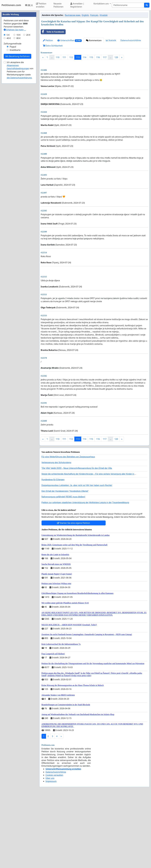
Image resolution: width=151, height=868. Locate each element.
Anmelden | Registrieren (77, 5)
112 (71, 57)
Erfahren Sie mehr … (15, 107)
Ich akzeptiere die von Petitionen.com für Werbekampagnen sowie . (20, 147)
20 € (28, 112)
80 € (18, 115)
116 (98, 57)
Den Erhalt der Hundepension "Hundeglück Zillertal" (65, 563)
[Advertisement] (94, 82)
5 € (8, 112)
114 (85, 57)
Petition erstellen (41, 5)
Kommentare (94, 40)
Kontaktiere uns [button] (101, 4)
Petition (48, 40)
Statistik (111, 40)
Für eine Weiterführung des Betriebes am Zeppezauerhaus (68, 529)
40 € (9, 115)
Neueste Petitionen (58, 5)
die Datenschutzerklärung (19, 155)
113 (78, 57)
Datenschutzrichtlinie (131, 40)
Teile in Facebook (52, 32)
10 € (18, 112)
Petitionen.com (11, 5)
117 (105, 57)
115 (91, 57)
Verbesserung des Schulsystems (56, 534)
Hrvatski (104, 15)
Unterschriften (70, 40)
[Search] (128, 5)
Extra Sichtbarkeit (53, 46)
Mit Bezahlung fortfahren (17, 133)
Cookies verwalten (54, 847)
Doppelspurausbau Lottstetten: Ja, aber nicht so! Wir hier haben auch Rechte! (77, 557)
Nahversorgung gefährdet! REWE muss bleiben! (63, 569)
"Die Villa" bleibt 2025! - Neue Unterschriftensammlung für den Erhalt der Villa (77, 540)
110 (58, 57)
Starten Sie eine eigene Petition (74, 595)
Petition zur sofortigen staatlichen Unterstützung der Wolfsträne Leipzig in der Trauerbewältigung (85, 574)
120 (116, 57)
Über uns (50, 850)
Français (94, 15)
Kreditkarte (15, 127)
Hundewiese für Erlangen (53, 551)
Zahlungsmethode (13, 120)
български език (73, 15)
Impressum (51, 853)
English (85, 15)
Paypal (13, 124)
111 (64, 57)
